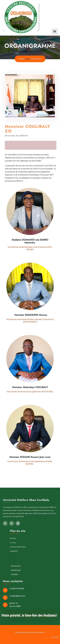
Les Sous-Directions (18, 547)
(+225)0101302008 (17, 589)
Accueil (21, 59)
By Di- (55, 637)
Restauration (16, 566)
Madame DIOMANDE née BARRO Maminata (30, 241)
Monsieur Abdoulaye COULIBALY (30, 387)
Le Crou (28, 59)
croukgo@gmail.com (17, 596)
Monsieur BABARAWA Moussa (30, 315)
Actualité (14, 574)
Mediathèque (16, 570)
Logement (14, 551)
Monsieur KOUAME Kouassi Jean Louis (30, 457)
